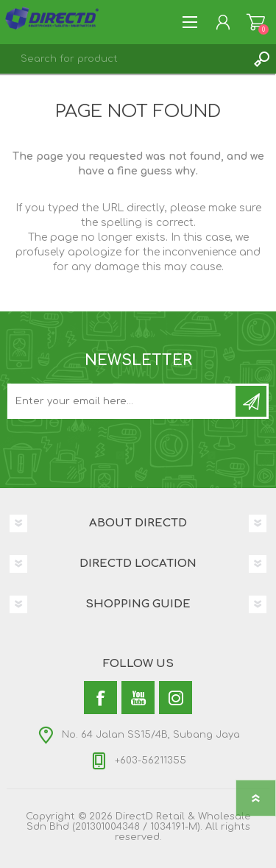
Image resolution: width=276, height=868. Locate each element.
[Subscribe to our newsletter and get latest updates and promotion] (123, 401)
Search (261, 59)
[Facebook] (100, 698)
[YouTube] (138, 698)
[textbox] (123, 59)
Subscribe (251, 401)
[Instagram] (176, 698)
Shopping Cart (256, 22)
